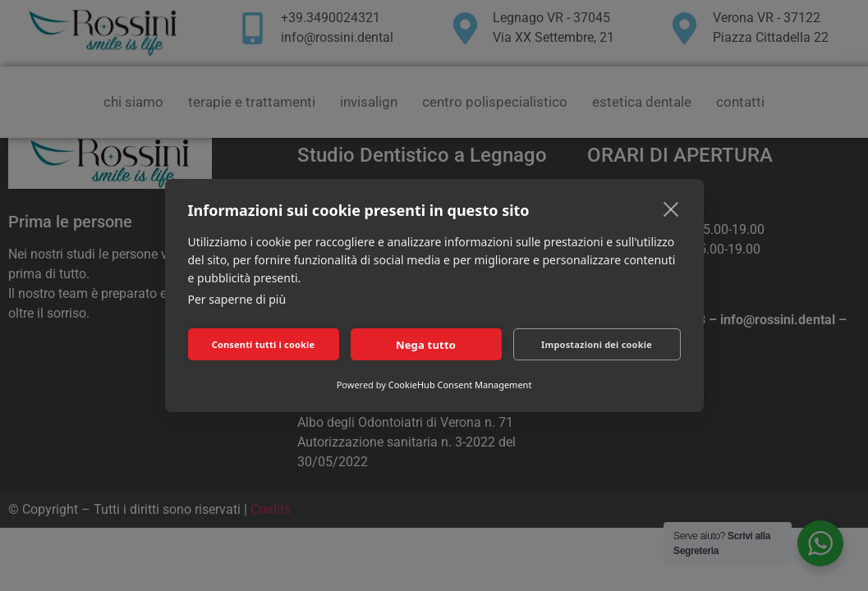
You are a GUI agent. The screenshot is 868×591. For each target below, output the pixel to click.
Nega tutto (426, 345)
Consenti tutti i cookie (264, 344)
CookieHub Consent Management (460, 385)
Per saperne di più (237, 299)
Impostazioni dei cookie (597, 344)
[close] (671, 208)
